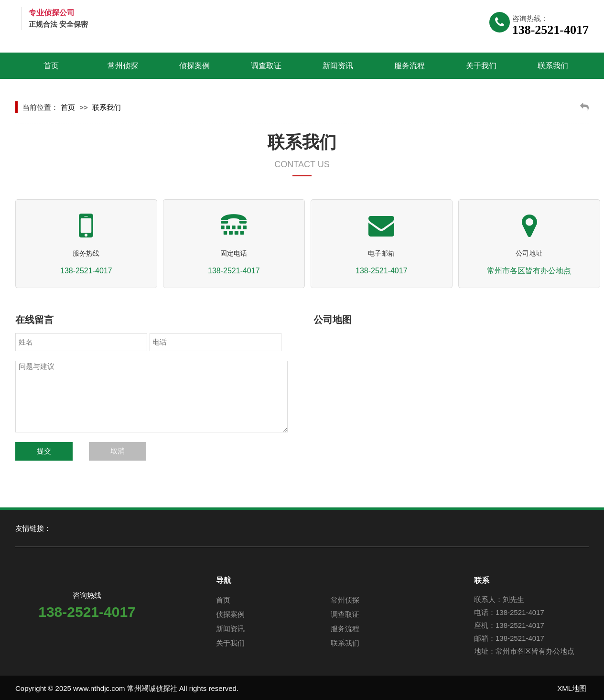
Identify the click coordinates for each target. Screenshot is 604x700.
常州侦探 (123, 66)
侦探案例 (194, 66)
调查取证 (266, 66)
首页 (51, 66)
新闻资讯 (338, 66)
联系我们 (553, 66)
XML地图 (572, 688)
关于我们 (481, 66)
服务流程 (410, 66)
